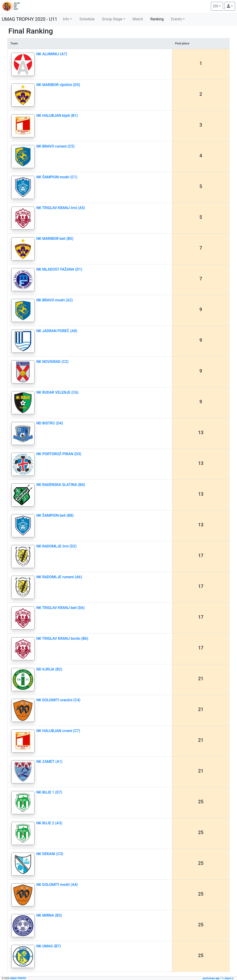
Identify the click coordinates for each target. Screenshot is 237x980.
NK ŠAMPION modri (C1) (57, 177)
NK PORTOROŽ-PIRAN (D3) (59, 454)
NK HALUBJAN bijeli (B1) (57, 116)
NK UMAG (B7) (49, 946)
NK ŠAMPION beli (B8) (55, 515)
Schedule (87, 19)
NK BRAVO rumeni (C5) (56, 146)
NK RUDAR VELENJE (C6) (57, 392)
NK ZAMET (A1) (49, 762)
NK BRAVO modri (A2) (55, 300)
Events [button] (176, 19)
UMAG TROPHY (18, 978)
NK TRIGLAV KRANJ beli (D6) (61, 608)
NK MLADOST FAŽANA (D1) (59, 269)
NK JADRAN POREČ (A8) (57, 331)
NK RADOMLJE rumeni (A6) (59, 577)
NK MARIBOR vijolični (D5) (58, 85)
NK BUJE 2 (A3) (49, 823)
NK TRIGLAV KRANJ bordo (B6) (62, 638)
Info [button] (66, 19)
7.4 (213, 978)
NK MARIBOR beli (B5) (55, 239)
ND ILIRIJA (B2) (49, 669)
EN (218, 6)
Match (138, 19)
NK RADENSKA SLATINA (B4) (61, 485)
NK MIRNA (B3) (49, 915)
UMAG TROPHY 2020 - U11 (30, 19)
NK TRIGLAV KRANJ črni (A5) (61, 208)
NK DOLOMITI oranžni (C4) (58, 700)
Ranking (157, 19)
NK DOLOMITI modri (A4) (57, 885)
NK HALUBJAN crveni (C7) (58, 731)
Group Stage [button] (112, 19)
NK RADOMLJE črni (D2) (56, 546)
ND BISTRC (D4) (50, 423)
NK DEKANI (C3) (50, 854)
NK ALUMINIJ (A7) (52, 54)
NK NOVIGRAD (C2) (52, 362)
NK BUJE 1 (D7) (49, 792)
